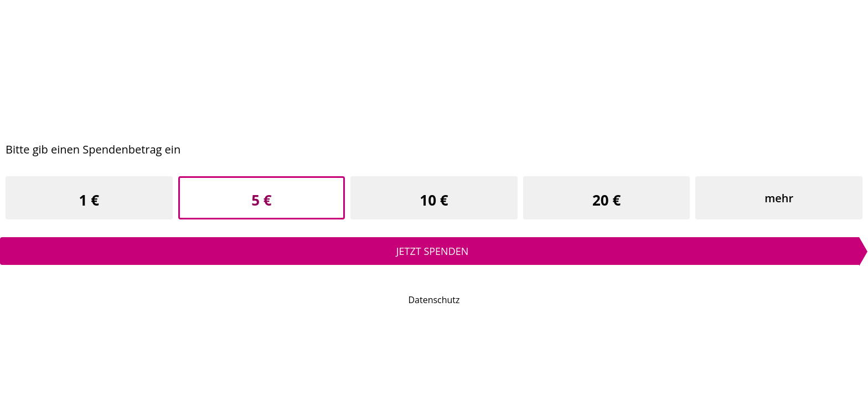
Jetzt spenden (433, 251)
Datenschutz (434, 300)
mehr (779, 198)
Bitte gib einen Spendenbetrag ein (93, 149)
